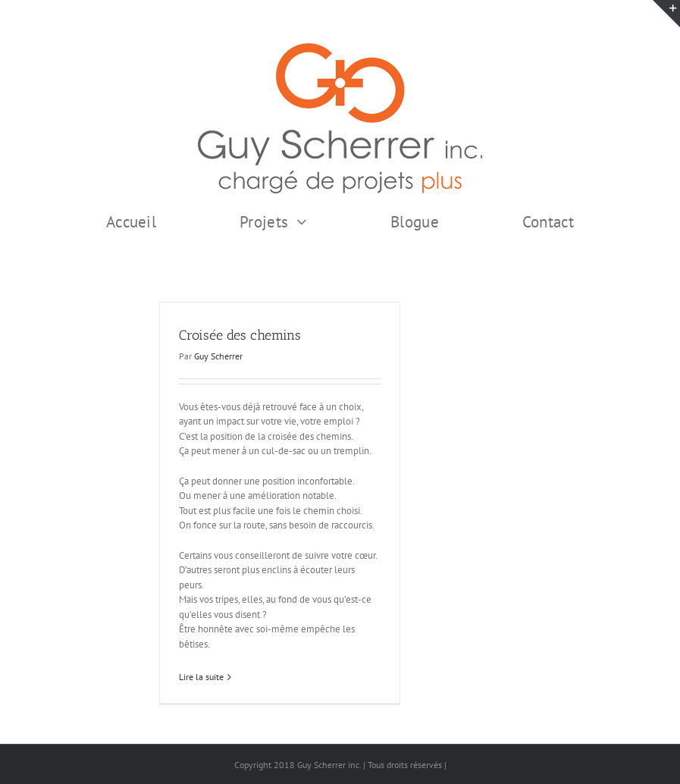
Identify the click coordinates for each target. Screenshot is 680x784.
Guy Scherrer (218, 356)
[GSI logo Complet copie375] (340, 48)
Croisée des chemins (240, 335)
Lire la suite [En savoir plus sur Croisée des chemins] (201, 677)
